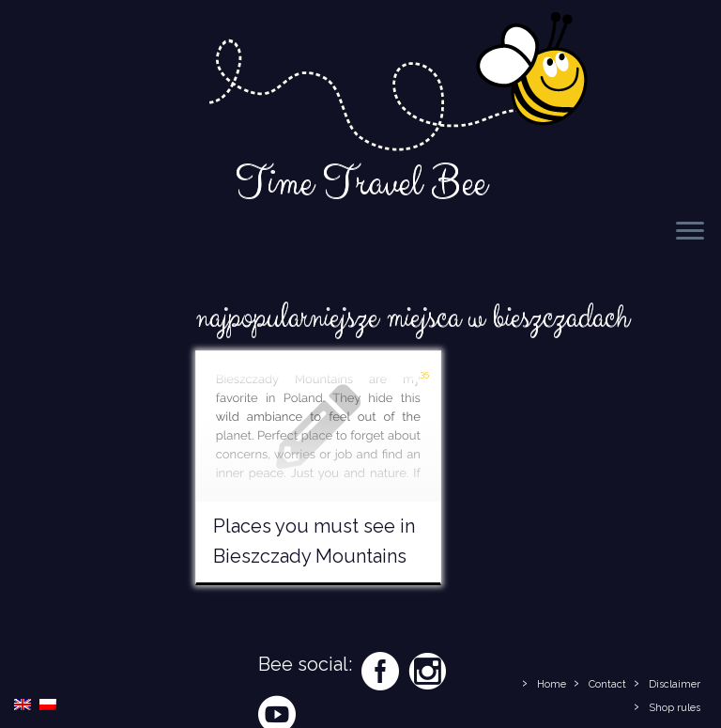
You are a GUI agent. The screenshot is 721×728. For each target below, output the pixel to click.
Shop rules (675, 708)
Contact (607, 684)
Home (552, 684)
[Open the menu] (690, 232)
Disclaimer (675, 684)
